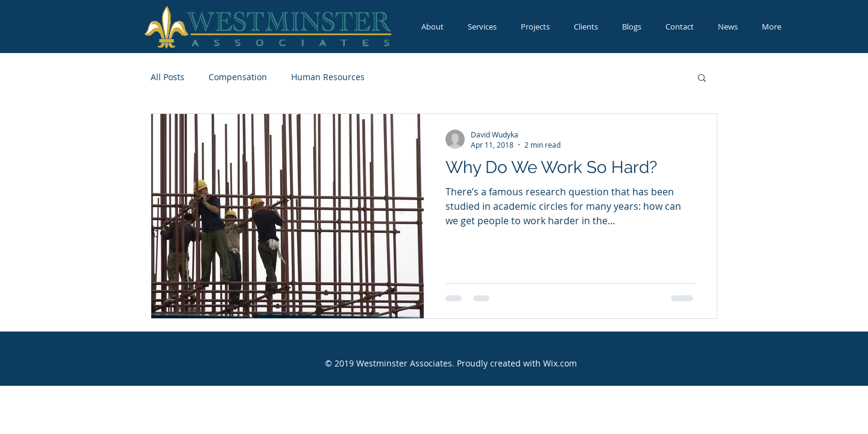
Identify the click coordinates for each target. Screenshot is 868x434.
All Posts (168, 77)
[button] (702, 79)
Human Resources (328, 77)
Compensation (238, 77)
